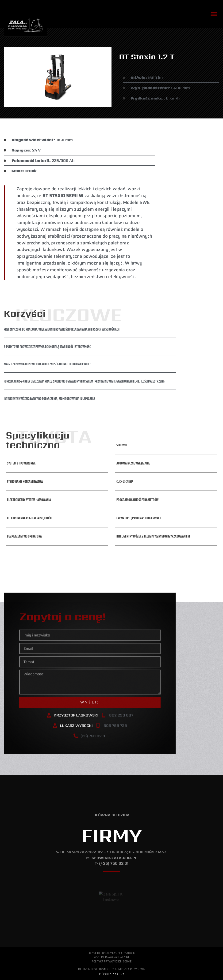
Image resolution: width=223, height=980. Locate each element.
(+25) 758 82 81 (114, 863)
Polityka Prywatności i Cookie (112, 961)
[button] (214, 14)
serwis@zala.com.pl (114, 858)
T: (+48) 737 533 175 (111, 974)
